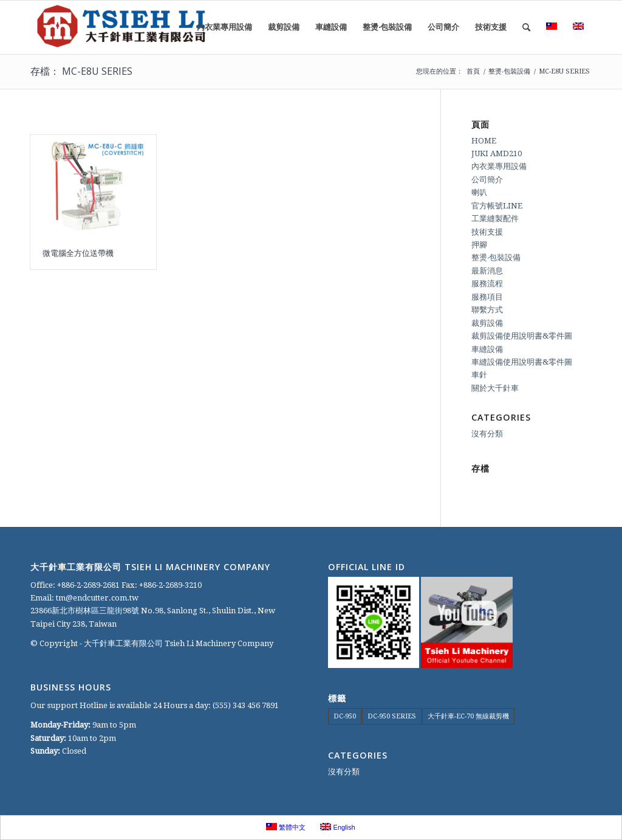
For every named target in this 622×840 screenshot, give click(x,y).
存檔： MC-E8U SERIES (81, 71)
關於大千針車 (495, 388)
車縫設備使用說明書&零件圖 (522, 362)
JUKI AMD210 (497, 153)
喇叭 (479, 192)
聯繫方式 (487, 310)
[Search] (526, 27)
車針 (479, 375)
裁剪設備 (487, 323)
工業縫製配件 (495, 219)
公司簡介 (487, 180)
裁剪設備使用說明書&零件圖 (522, 336)
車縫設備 (487, 349)
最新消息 (487, 271)
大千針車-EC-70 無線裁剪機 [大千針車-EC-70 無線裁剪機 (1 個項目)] (468, 716)
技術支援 (487, 232)
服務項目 (487, 297)
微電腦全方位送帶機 (78, 253)
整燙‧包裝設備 (496, 257)
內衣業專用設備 (499, 166)
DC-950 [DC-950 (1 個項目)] (345, 716)
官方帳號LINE (497, 206)
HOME (484, 141)
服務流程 (487, 284)
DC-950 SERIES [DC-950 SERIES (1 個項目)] (392, 716)
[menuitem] (224, 27)
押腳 (479, 245)
